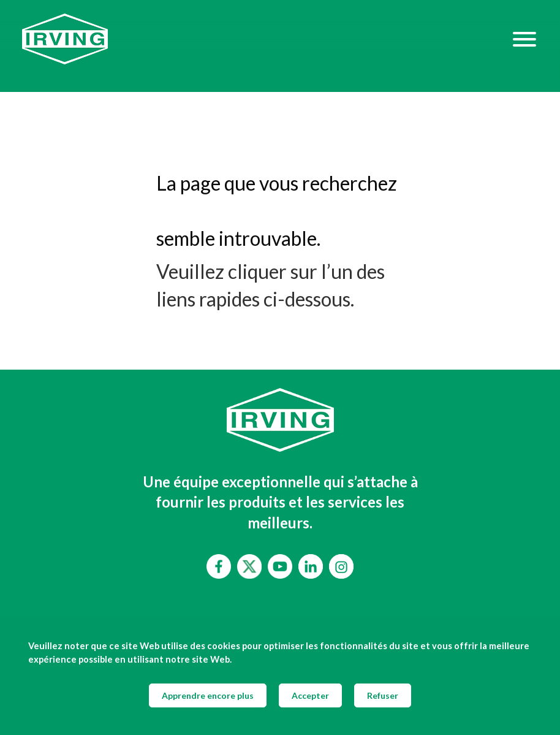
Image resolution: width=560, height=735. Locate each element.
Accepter (310, 695)
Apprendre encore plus (208, 695)
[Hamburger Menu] (524, 39)
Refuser (383, 695)
